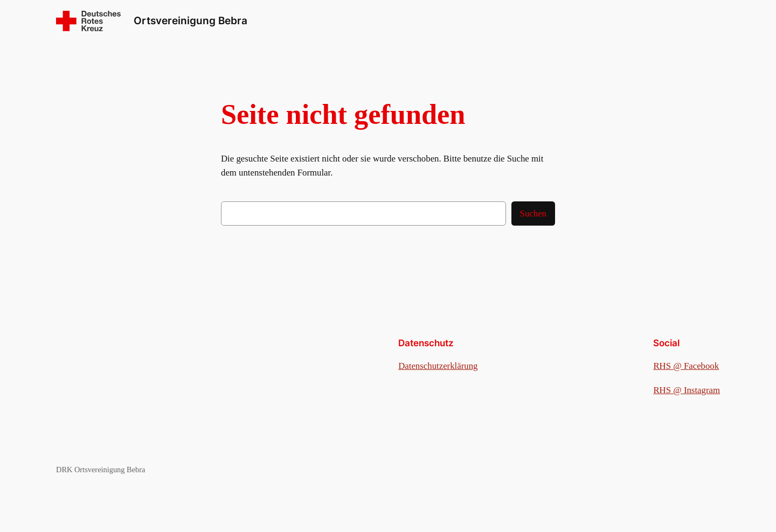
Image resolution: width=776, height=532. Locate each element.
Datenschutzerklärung (438, 366)
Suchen (533, 213)
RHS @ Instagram (687, 390)
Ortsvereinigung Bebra (190, 20)
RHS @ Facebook (686, 366)
